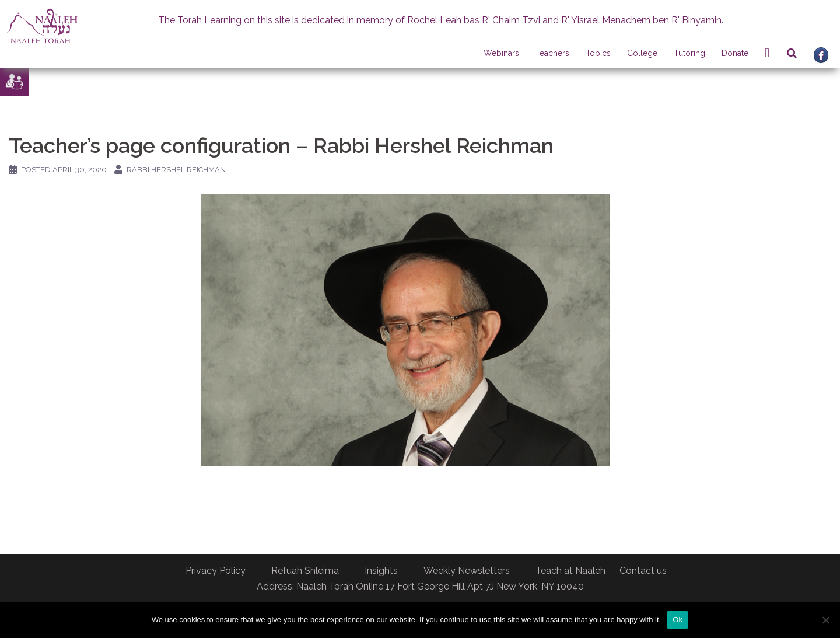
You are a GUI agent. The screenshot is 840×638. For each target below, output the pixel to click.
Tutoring (689, 53)
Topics (598, 53)
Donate (735, 53)
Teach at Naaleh (570, 571)
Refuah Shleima (305, 571)
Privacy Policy (216, 571)
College (642, 53)
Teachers (552, 53)
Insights (381, 571)
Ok (678, 620)
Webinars (501, 53)
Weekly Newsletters (467, 571)
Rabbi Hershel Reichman (176, 170)
